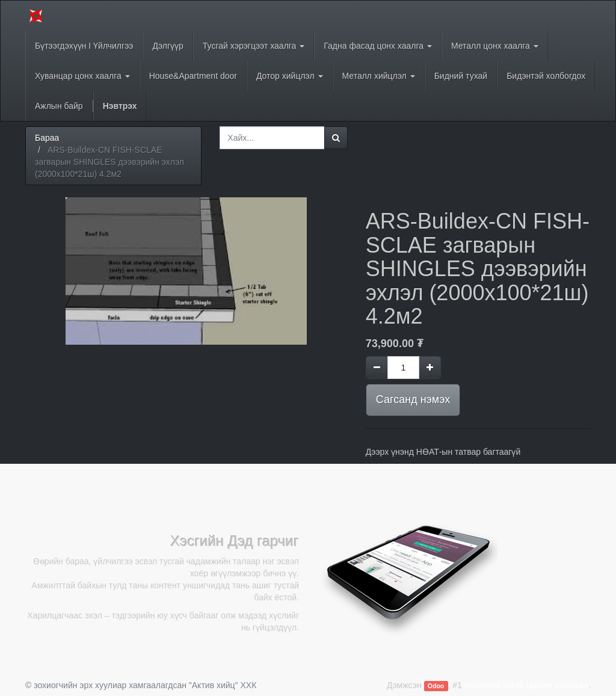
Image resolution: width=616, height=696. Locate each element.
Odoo (436, 686)
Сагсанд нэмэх (413, 399)
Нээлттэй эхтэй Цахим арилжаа (526, 685)
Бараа (47, 138)
